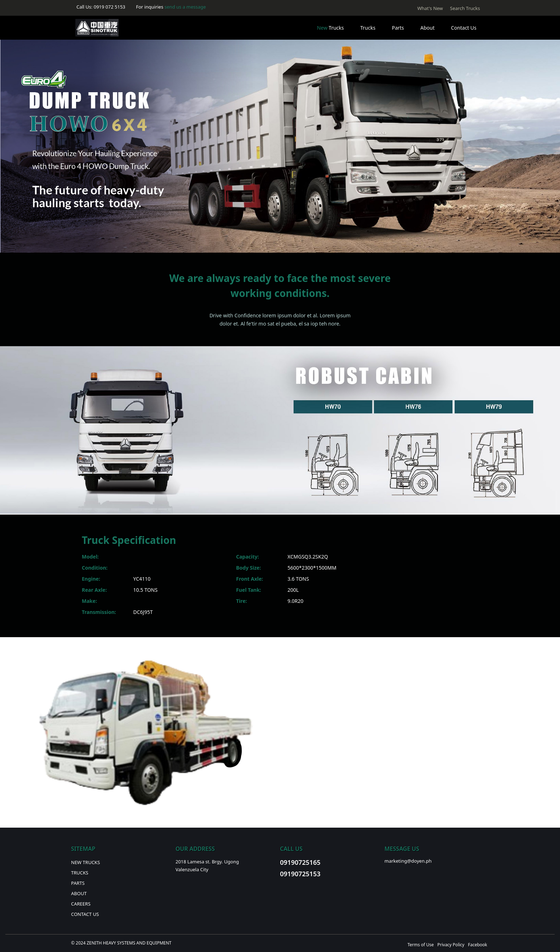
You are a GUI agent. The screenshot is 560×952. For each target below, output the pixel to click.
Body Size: (249, 568)
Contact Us (464, 28)
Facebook (477, 945)
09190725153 (300, 874)
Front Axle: (249, 579)
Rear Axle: (94, 590)
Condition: (95, 568)
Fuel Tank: (249, 590)
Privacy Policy (451, 945)
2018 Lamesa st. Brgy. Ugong (207, 862)
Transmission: (99, 612)
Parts (398, 28)
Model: (90, 557)
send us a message (185, 7)
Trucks (330, 28)
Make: (89, 601)
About (427, 28)
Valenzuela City (192, 869)
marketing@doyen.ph (408, 861)
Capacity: (247, 557)
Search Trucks (465, 8)
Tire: (242, 601)
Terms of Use (421, 945)
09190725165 (300, 862)
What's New (430, 8)
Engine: (91, 579)
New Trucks (86, 862)
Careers (81, 904)
